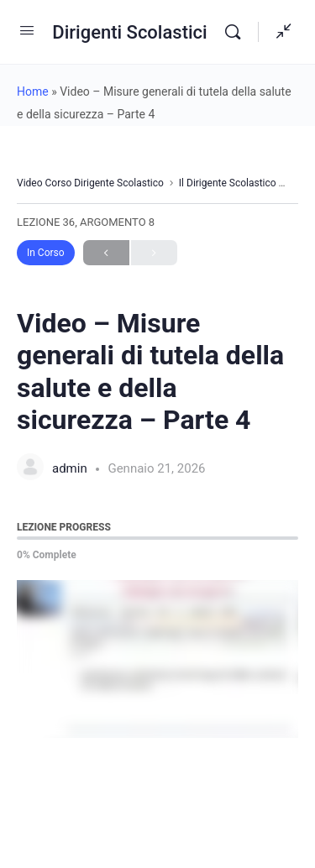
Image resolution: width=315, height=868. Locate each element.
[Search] (237, 32)
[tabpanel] (157, 659)
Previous (106, 253)
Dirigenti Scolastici (129, 32)
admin (71, 468)
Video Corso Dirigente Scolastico (90, 183)
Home (33, 92)
